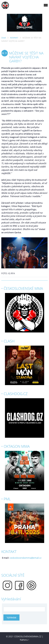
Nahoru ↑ (25, 640)
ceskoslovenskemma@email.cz (26, 558)
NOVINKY (14, 38)
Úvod (4, 38)
